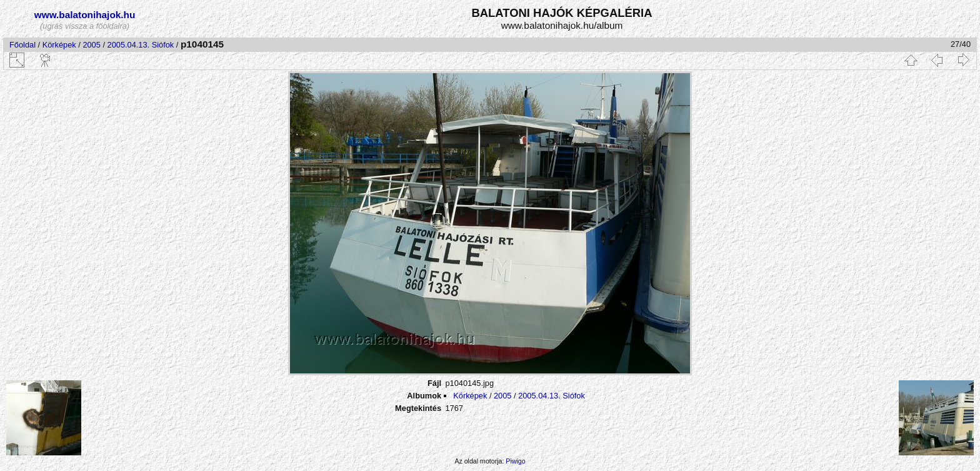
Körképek (59, 45)
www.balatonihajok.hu (85, 15)
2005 (91, 45)
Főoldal (22, 45)
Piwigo (515, 461)
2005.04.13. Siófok (141, 45)
